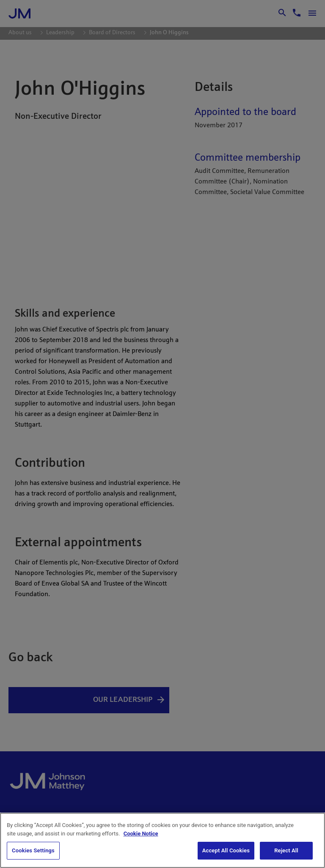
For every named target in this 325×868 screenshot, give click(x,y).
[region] (162, 840)
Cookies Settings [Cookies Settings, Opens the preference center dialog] (33, 850)
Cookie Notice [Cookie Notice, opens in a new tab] (141, 834)
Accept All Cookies (226, 850)
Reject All (286, 850)
